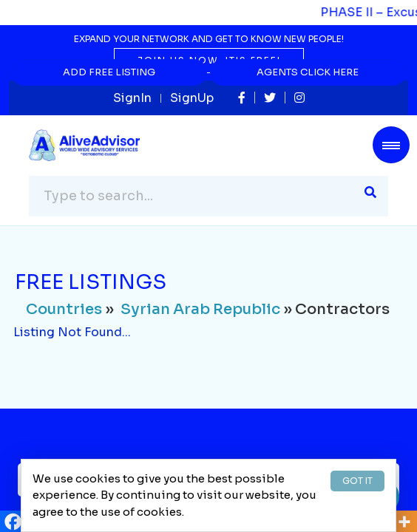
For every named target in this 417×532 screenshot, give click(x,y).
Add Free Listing (109, 72)
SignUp (192, 98)
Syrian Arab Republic (200, 309)
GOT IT (357, 481)
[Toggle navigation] (391, 145)
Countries (64, 309)
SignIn (132, 98)
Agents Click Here (308, 72)
